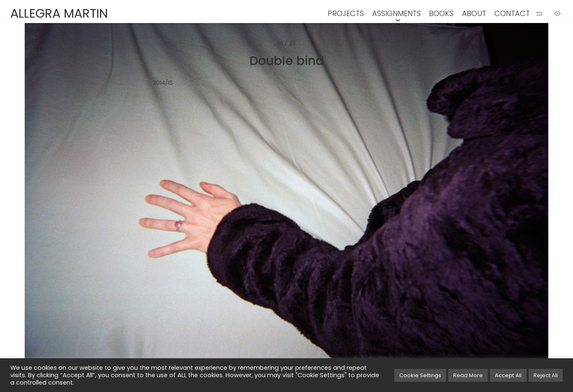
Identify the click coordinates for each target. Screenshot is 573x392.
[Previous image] (143, 209)
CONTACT (512, 13)
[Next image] (430, 209)
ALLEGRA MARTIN (59, 14)
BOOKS (441, 13)
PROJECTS (346, 13)
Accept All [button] (508, 375)
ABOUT (474, 13)
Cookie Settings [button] (420, 375)
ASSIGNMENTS (396, 13)
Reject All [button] (546, 375)
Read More (468, 375)
